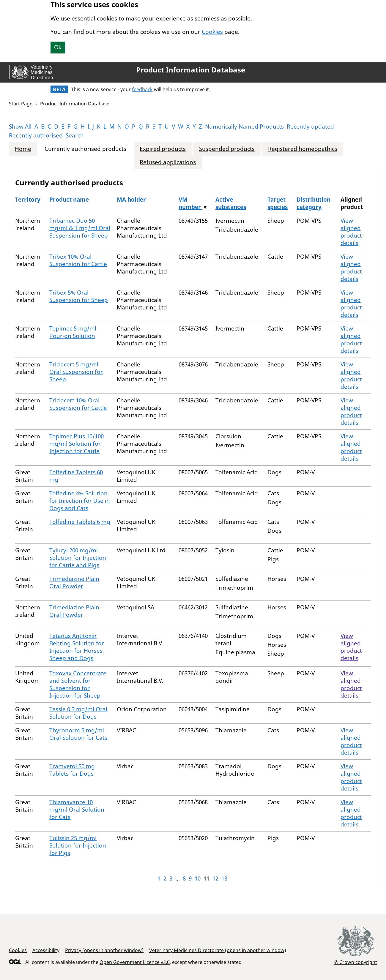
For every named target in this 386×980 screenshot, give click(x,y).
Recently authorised (36, 135)
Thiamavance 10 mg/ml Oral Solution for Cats (77, 810)
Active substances (231, 203)
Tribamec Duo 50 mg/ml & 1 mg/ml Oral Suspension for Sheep (80, 228)
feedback (142, 89)
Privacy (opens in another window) (104, 950)
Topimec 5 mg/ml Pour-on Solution (73, 332)
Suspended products (227, 149)
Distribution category (313, 203)
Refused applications (168, 162)
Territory (28, 200)
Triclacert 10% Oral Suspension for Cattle (78, 404)
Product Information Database (191, 70)
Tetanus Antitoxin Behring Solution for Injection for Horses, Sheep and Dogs (77, 647)
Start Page (21, 104)
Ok (58, 47)
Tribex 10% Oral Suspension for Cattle (78, 260)
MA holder (131, 200)
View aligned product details (351, 232)
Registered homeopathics (303, 149)
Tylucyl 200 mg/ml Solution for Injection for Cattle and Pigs (78, 558)
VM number (190, 203)
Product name (69, 200)
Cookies (212, 32)
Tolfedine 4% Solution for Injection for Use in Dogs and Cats (80, 501)
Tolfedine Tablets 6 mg (80, 522)
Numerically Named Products (244, 127)
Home (23, 149)
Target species (278, 203)
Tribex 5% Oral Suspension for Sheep (79, 296)
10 (198, 878)
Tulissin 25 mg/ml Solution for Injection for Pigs (78, 845)
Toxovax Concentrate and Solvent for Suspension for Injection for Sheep (78, 684)
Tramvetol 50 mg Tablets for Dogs (72, 770)
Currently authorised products (85, 149)
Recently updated (310, 127)
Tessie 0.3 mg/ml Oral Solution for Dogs (78, 713)
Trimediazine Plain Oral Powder (74, 583)
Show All (20, 127)
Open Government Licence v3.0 (135, 962)
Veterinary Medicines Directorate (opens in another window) (218, 950)
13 (224, 878)
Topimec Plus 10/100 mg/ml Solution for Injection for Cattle (77, 444)
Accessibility (46, 950)
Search (75, 135)
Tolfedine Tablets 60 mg (76, 476)
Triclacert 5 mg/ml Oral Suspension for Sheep (76, 372)
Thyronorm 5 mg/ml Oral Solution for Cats (78, 734)
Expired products (163, 149)
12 (215, 878)
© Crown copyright (356, 962)
